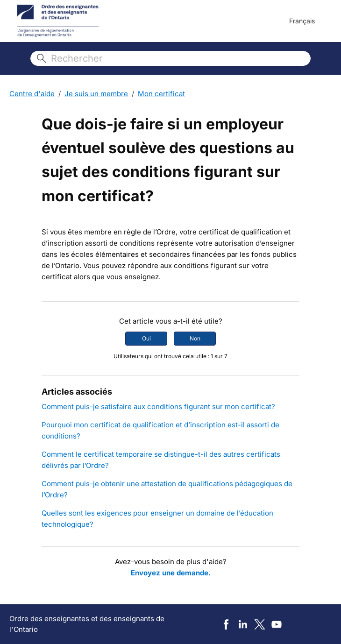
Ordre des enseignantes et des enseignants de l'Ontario (87, 624)
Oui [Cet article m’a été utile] (146, 338)
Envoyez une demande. (171, 573)
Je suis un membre (96, 94)
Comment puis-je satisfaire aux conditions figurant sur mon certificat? (158, 407)
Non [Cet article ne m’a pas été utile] (195, 338)
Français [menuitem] (302, 21)
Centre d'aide (32, 94)
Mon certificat (161, 94)
